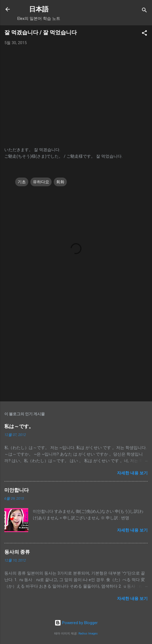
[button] (144, 34)
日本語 (39, 9)
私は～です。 (19, 426)
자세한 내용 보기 (132, 473)
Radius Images (88, 634)
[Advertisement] (76, 355)
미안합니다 (17, 490)
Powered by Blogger (76, 623)
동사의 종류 (17, 552)
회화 (60, 182)
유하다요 (41, 182)
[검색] (144, 11)
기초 (22, 182)
